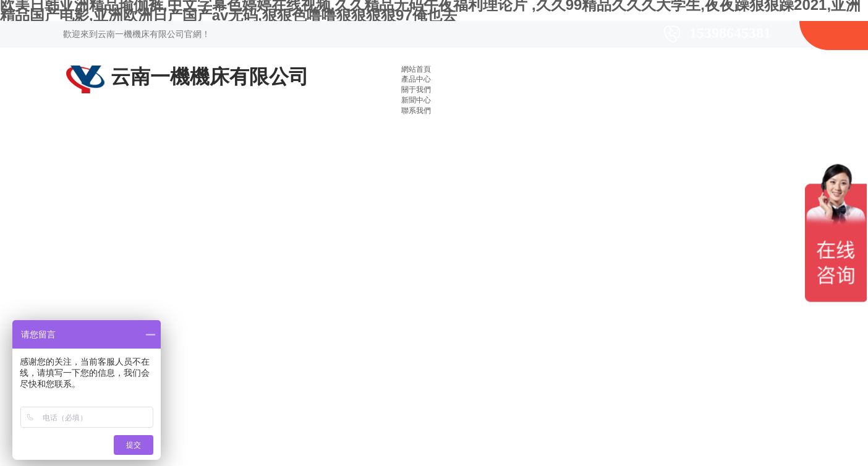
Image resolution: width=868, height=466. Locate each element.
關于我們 (416, 90)
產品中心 (416, 79)
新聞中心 (416, 100)
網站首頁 (416, 69)
